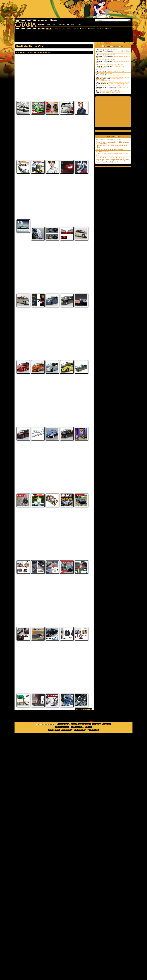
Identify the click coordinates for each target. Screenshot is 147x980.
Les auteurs (97, 789)
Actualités (43, 20)
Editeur (74, 789)
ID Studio (88, 792)
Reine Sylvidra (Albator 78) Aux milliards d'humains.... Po (113, 56)
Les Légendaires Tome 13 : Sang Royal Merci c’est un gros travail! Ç (111, 92)
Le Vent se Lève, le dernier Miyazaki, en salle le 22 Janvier (112, 155)
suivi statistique (80, 794)
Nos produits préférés (102, 152)
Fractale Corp (94, 794)
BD (68, 24)
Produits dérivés (45, 29)
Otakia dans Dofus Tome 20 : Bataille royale (109, 149)
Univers (54, 20)
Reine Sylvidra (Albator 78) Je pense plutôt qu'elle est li (113, 51)
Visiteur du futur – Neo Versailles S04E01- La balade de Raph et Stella (112, 143)
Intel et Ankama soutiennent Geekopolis (108, 140)
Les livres (62, 24)
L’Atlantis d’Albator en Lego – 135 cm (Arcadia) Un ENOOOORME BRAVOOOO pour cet (113, 79)
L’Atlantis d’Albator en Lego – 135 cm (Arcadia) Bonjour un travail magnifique (113, 83)
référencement (66, 794)
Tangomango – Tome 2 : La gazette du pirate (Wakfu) (112, 160)
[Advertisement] (73, 37)
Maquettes (92, 29)
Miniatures (83, 29)
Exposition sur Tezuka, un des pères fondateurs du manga (112, 146)
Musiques (108, 29)
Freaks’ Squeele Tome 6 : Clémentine (107, 162)
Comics (79, 24)
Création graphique (62, 792)
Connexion (107, 789)
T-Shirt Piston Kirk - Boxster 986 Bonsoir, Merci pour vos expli (113, 87)
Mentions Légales (84, 789)
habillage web (76, 792)
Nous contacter (64, 789)
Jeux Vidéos (100, 29)
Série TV (55, 24)
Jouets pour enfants (72, 29)
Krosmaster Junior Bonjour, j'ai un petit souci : (110, 71)
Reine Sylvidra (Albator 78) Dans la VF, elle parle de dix (112, 61)
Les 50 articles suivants (84, 774)
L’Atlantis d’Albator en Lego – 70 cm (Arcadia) (110, 158)
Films (49, 24)
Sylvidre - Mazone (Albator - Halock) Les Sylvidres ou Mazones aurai (110, 66)
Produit (41, 24)
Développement (54, 794)
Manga (73, 24)
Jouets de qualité (59, 29)
